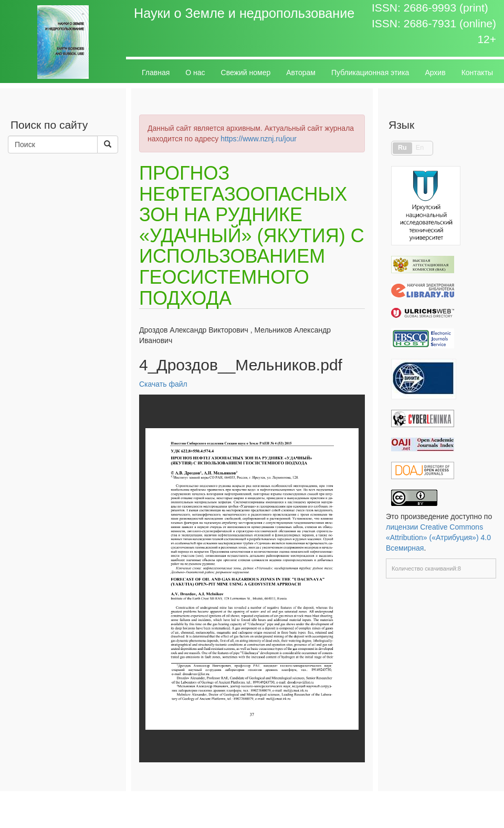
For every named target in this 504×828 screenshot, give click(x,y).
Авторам (301, 73)
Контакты (477, 73)
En (420, 148)
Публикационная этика (370, 73)
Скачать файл (163, 384)
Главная (156, 73)
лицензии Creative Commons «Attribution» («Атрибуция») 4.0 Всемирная (438, 537)
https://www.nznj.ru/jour (259, 139)
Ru (402, 148)
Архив (435, 73)
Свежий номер (246, 73)
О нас (195, 73)
